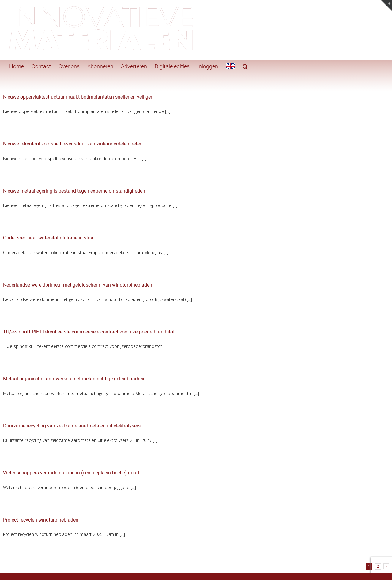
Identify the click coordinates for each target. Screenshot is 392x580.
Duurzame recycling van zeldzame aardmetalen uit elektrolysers (72, 426)
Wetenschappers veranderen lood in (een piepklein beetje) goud (71, 473)
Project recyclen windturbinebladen (41, 520)
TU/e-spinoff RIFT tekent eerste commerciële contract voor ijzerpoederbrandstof (89, 332)
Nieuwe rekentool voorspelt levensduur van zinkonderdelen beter (72, 144)
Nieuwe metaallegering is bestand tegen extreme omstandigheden (74, 191)
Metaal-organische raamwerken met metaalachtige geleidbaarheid (74, 379)
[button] (245, 66)
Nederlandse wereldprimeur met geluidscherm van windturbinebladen (78, 285)
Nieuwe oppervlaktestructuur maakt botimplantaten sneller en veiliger (78, 97)
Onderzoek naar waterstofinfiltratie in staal (49, 238)
